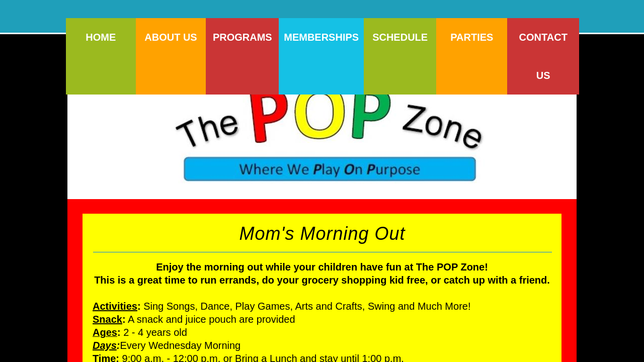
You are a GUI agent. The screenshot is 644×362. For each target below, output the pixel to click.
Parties (472, 37)
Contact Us (543, 56)
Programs (243, 37)
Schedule (400, 37)
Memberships (321, 37)
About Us (171, 37)
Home (101, 37)
